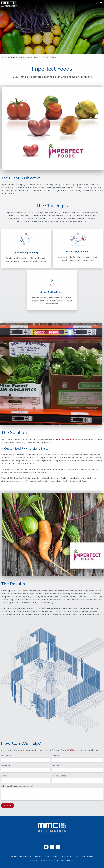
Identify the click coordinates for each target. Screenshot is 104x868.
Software (12, 57)
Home (4, 57)
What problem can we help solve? (17, 786)
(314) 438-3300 (66, 856)
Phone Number (59, 776)
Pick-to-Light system (63, 439)
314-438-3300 (68, 750)
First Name (6, 756)
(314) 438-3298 (86, 856)
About (22, 57)
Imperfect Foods (48, 57)
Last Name (57, 756)
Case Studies (32, 57)
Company (5, 766)
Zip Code (56, 766)
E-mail (4, 776)
